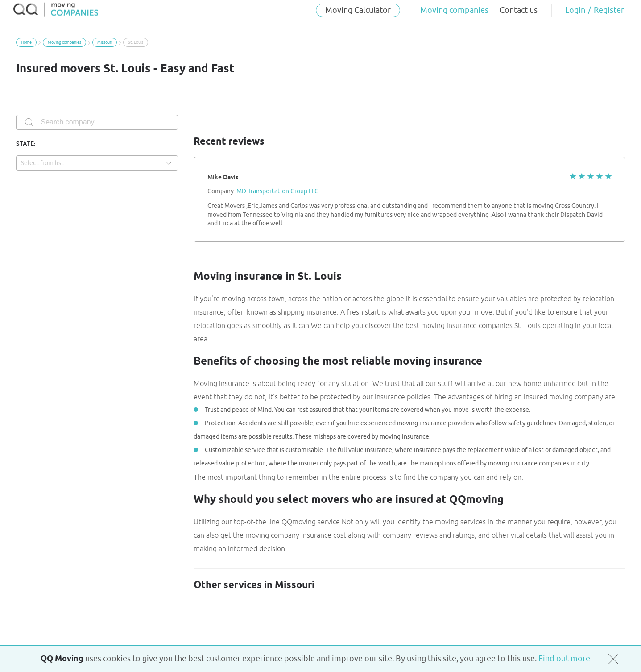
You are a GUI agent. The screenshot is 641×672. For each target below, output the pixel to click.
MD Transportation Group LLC (277, 191)
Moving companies (454, 10)
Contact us (519, 10)
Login (575, 10)
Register (609, 10)
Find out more (564, 659)
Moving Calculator (358, 10)
